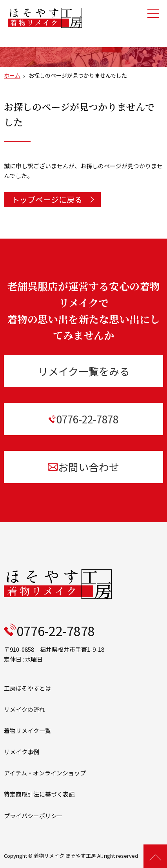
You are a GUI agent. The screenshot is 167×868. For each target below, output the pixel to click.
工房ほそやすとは (27, 688)
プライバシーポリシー (33, 816)
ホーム (12, 75)
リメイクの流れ (25, 709)
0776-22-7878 (83, 419)
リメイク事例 (22, 752)
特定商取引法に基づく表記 (39, 794)
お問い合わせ (83, 467)
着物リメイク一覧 (27, 730)
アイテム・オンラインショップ (45, 773)
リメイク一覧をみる (84, 371)
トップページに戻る (47, 200)
